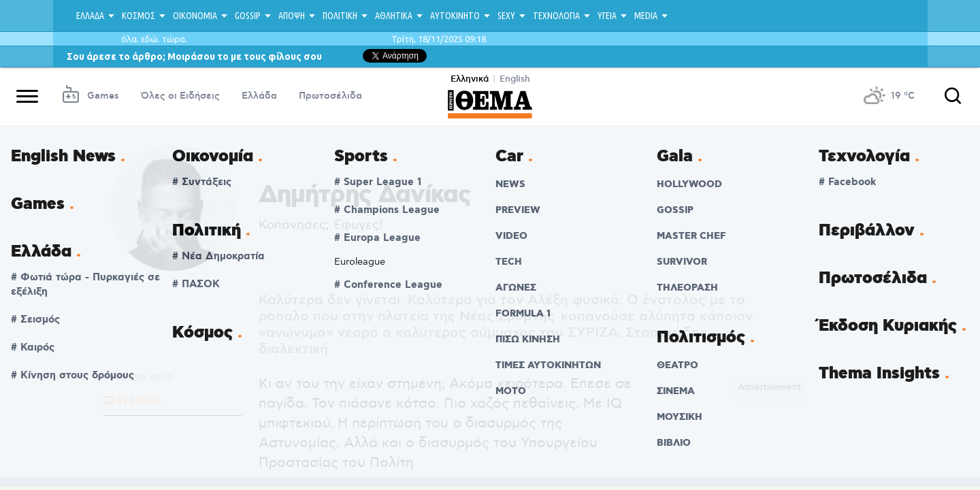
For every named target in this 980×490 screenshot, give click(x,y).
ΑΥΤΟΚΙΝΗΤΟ (455, 16)
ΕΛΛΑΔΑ (90, 16)
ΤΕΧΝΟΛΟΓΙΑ (556, 16)
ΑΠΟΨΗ (292, 16)
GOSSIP (248, 16)
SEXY (506, 16)
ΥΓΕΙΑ (607, 16)
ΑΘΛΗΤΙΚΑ (394, 16)
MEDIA (646, 16)
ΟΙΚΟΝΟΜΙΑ (195, 16)
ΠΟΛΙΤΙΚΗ (340, 16)
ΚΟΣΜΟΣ (138, 16)
